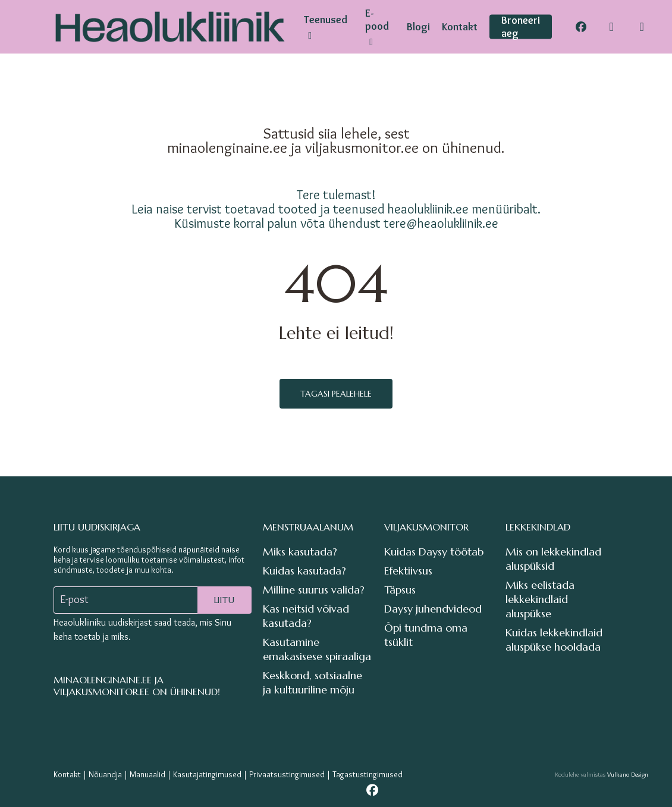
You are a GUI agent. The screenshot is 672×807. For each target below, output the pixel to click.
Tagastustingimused (368, 774)
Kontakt (67, 774)
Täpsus (400, 590)
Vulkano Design (628, 774)
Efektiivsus (408, 571)
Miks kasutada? (300, 552)
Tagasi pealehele (336, 394)
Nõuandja (105, 774)
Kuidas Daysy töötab (434, 552)
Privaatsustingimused (287, 774)
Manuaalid (147, 774)
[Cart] (642, 27)
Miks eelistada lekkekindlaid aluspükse (540, 599)
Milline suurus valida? (314, 590)
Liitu (224, 600)
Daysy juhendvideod (433, 609)
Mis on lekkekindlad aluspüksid (553, 559)
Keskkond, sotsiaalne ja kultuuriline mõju (313, 682)
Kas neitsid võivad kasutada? (306, 616)
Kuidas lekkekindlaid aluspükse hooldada (554, 640)
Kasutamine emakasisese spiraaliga (317, 649)
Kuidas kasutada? (304, 571)
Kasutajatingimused (207, 774)
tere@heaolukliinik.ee (441, 223)
